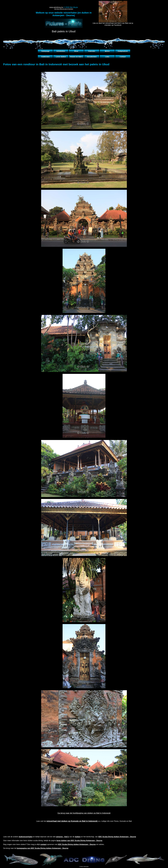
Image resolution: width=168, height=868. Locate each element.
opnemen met (68, 844)
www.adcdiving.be (56, 7)
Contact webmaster (84, 867)
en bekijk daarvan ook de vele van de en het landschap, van (77, 837)
